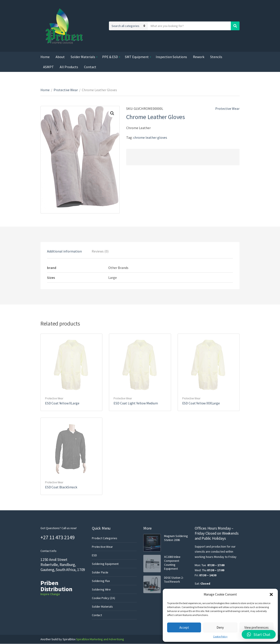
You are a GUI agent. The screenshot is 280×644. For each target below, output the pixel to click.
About (60, 57)
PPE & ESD (110, 57)
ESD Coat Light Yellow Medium (136, 403)
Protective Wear (66, 90)
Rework (199, 57)
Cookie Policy (220, 636)
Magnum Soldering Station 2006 (176, 538)
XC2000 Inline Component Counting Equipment (172, 563)
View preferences (256, 627)
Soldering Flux (101, 581)
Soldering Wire (101, 589)
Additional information (64, 251)
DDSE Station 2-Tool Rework (174, 580)
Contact (90, 67)
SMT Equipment (137, 57)
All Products (69, 67)
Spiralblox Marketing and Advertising (100, 639)
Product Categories (104, 538)
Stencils (216, 57)
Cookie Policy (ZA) (103, 598)
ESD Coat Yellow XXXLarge (201, 403)
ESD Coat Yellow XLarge (62, 403)
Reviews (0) (100, 251)
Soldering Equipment (105, 564)
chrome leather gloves (150, 137)
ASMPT (48, 67)
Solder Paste (100, 572)
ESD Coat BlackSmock (61, 487)
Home (45, 57)
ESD (94, 555)
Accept (184, 627)
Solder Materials (83, 57)
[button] (271, 594)
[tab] (64, 251)
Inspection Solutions (171, 57)
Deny (220, 627)
